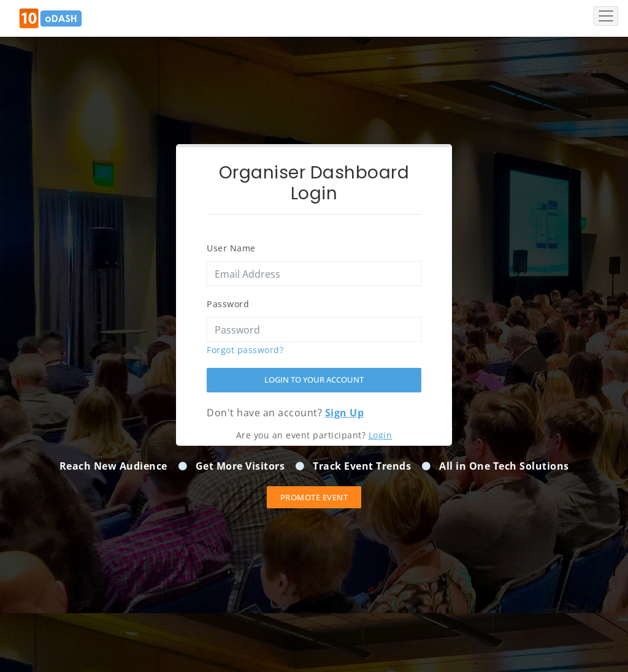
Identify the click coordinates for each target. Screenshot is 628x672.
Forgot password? (245, 350)
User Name (231, 248)
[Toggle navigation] (606, 16)
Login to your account (314, 380)
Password (228, 304)
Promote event (314, 497)
